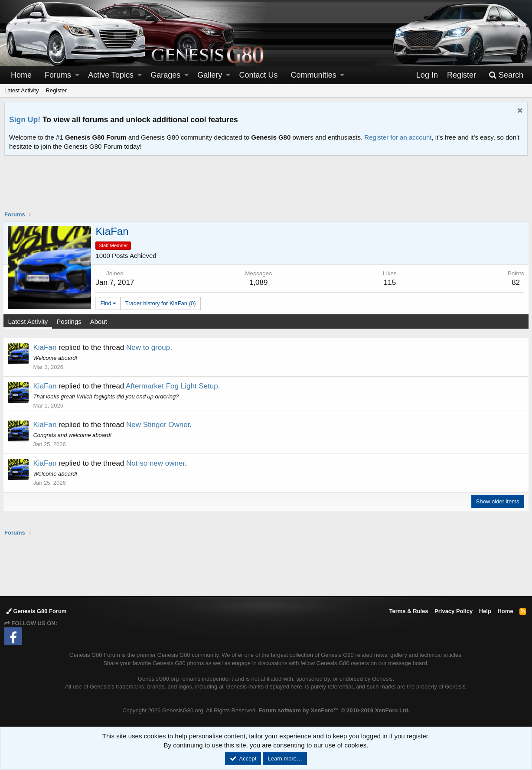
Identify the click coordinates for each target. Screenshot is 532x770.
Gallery (210, 75)
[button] (77, 75)
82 (515, 282)
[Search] (506, 75)
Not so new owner (157, 463)
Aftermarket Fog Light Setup (173, 386)
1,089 (259, 282)
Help (485, 611)
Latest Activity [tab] (29, 321)
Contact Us (259, 75)
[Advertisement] (266, 189)
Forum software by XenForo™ (334, 710)
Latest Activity (21, 90)
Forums (58, 75)
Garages (165, 75)
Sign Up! (25, 120)
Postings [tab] (70, 321)
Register (56, 90)
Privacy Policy (454, 611)
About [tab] (100, 321)
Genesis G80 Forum (36, 611)
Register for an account (398, 137)
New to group (149, 347)
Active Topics (111, 75)
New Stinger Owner (159, 425)
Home (21, 75)
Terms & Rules (408, 611)
